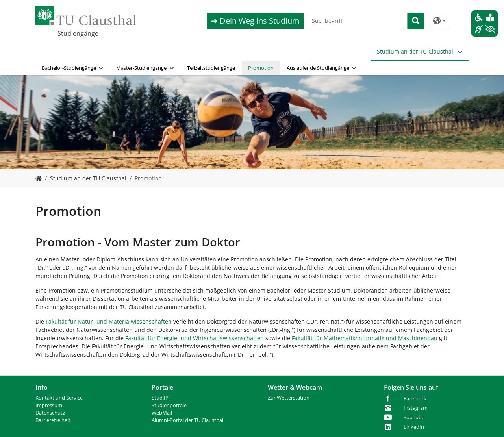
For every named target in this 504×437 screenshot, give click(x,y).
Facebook (415, 399)
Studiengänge (78, 33)
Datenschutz (50, 413)
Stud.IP (160, 398)
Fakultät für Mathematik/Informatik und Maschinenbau (365, 338)
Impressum (49, 405)
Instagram (416, 408)
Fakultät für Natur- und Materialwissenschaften (109, 321)
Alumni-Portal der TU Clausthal (187, 420)
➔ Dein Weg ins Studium (255, 21)
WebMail (162, 413)
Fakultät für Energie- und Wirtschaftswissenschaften (195, 338)
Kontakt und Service (59, 398)
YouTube (414, 418)
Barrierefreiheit (53, 420)
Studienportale (169, 405)
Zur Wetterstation (289, 398)
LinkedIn (414, 427)
